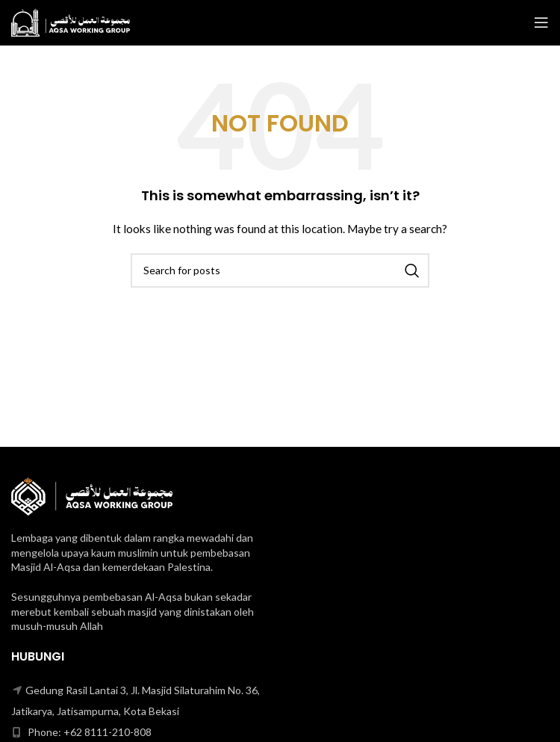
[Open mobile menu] (541, 22)
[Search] (280, 270)
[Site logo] (71, 21)
